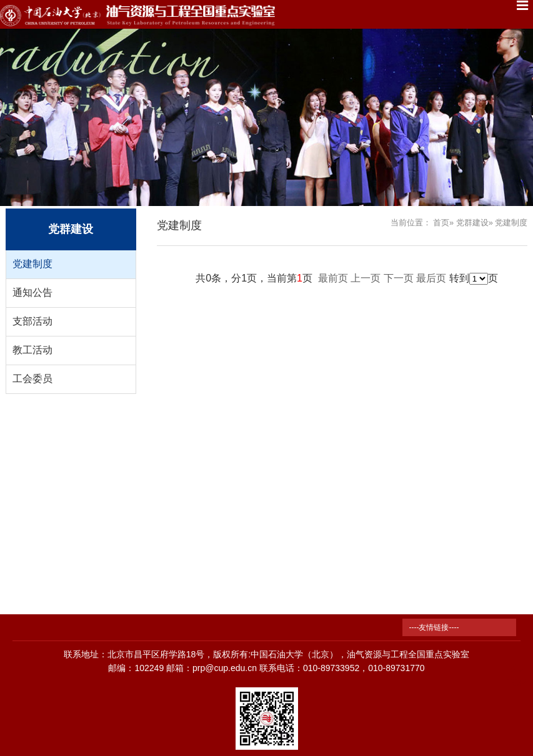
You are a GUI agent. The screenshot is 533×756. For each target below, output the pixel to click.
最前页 (333, 278)
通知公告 (32, 292)
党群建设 (472, 223)
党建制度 (32, 264)
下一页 (399, 278)
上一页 (366, 278)
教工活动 (32, 350)
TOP (516, 675)
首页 (441, 223)
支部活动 (32, 321)
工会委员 (32, 379)
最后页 (431, 278)
